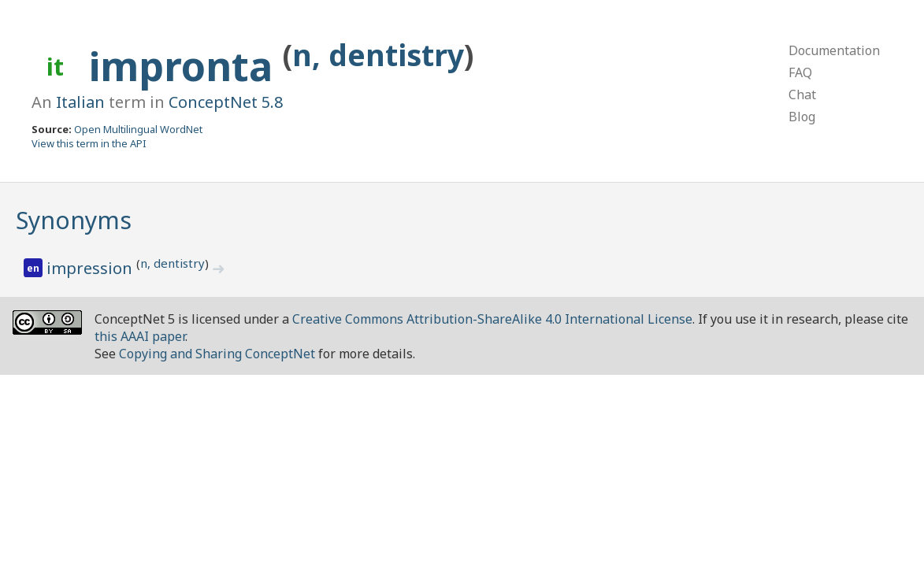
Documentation (834, 50)
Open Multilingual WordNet (138, 129)
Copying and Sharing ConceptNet (217, 354)
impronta (186, 66)
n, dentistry (378, 55)
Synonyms (74, 220)
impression (91, 268)
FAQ (800, 72)
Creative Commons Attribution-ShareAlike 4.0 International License (492, 319)
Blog (802, 117)
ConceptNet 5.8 (226, 102)
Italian (80, 102)
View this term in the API (89, 143)
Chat (802, 94)
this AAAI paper (140, 336)
